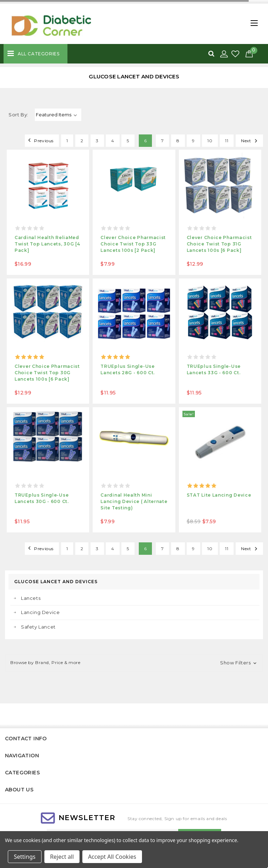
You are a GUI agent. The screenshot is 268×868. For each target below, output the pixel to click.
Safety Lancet (38, 627)
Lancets (31, 598)
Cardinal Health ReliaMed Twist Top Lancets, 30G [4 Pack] (47, 244)
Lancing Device (40, 612)
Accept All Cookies (112, 857)
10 (210, 141)
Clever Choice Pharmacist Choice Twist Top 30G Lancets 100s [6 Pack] (47, 373)
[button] (134, 663)
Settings (25, 857)
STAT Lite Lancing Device (219, 495)
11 (227, 141)
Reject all (62, 857)
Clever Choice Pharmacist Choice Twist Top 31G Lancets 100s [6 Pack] (219, 244)
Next (250, 140)
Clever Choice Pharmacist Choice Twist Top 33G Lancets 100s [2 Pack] (133, 244)
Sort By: (18, 115)
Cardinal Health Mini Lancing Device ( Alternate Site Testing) (134, 501)
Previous (40, 140)
